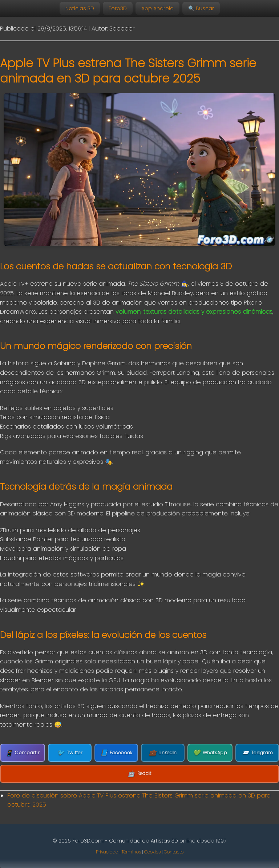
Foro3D (118, 8)
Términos (131, 852)
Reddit (139, 774)
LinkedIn (163, 753)
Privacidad (107, 852)
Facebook (116, 753)
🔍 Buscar (201, 8)
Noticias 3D (80, 8)
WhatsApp (210, 753)
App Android (157, 8)
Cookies (152, 852)
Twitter (70, 753)
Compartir (23, 753)
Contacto (174, 852)
